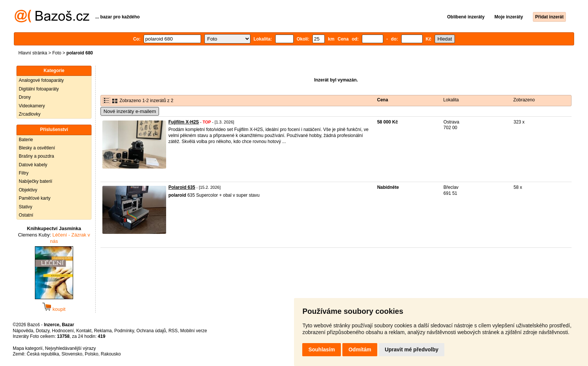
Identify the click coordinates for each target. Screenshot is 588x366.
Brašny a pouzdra (36, 156)
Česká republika (43, 354)
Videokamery (32, 106)
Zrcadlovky (30, 114)
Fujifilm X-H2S (184, 122)
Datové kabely (33, 165)
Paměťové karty (35, 198)
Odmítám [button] (360, 349)
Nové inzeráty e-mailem (130, 111)
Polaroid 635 (182, 187)
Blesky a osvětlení (37, 148)
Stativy (25, 207)
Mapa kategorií (28, 348)
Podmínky (124, 331)
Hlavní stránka (33, 53)
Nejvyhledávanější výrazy (70, 348)
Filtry (24, 173)
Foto (57, 53)
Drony (25, 97)
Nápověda (23, 331)
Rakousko (111, 354)
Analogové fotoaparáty (41, 80)
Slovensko (72, 354)
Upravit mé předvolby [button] (412, 349)
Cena (383, 100)
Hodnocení (63, 331)
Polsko (91, 354)
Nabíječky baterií (35, 181)
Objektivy (28, 190)
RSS (173, 331)
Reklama (103, 331)
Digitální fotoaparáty (39, 89)
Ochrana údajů (151, 331)
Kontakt (84, 331)
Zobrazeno (524, 100)
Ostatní (26, 215)
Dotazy (42, 331)
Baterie (26, 140)
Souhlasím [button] (322, 349)
